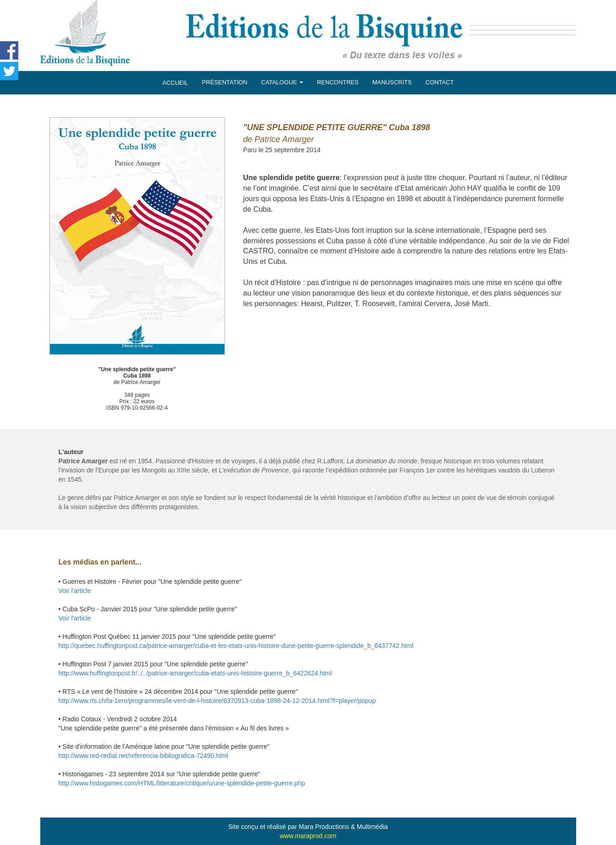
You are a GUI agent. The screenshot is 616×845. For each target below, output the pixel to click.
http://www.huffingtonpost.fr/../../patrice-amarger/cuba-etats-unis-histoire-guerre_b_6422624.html (195, 673)
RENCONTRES (338, 82)
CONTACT (440, 82)
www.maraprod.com (308, 836)
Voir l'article (75, 591)
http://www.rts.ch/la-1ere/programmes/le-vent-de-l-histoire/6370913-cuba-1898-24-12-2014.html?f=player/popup (217, 701)
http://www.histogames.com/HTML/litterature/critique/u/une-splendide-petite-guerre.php (182, 783)
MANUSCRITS (392, 82)
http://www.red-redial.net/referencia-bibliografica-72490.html (143, 756)
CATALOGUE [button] (282, 82)
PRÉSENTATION (225, 82)
